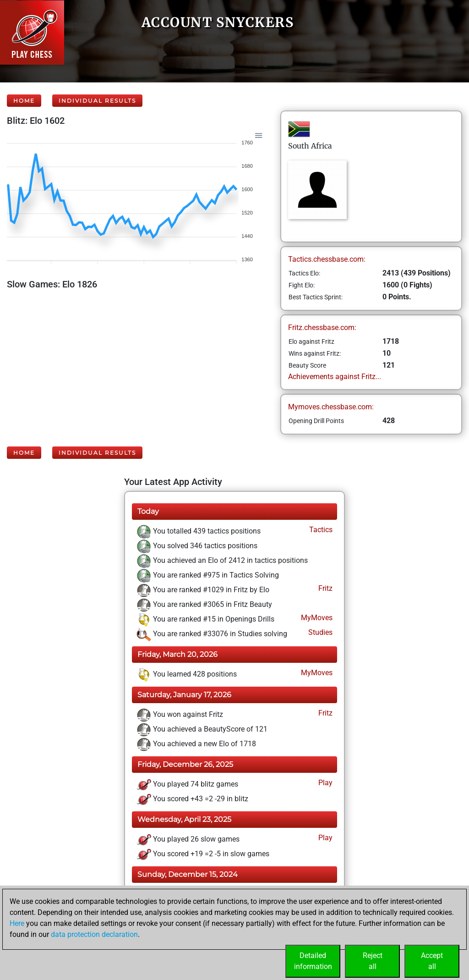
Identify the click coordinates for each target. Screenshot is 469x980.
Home (24, 101)
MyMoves (316, 618)
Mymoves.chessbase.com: (331, 407)
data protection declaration (94, 934)
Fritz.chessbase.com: (322, 328)
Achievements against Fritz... (335, 377)
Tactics (320, 530)
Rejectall (373, 961)
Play (324, 783)
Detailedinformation (313, 961)
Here (17, 923)
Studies (319, 632)
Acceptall (432, 961)
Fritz (324, 588)
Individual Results (97, 101)
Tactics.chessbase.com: (327, 259)
